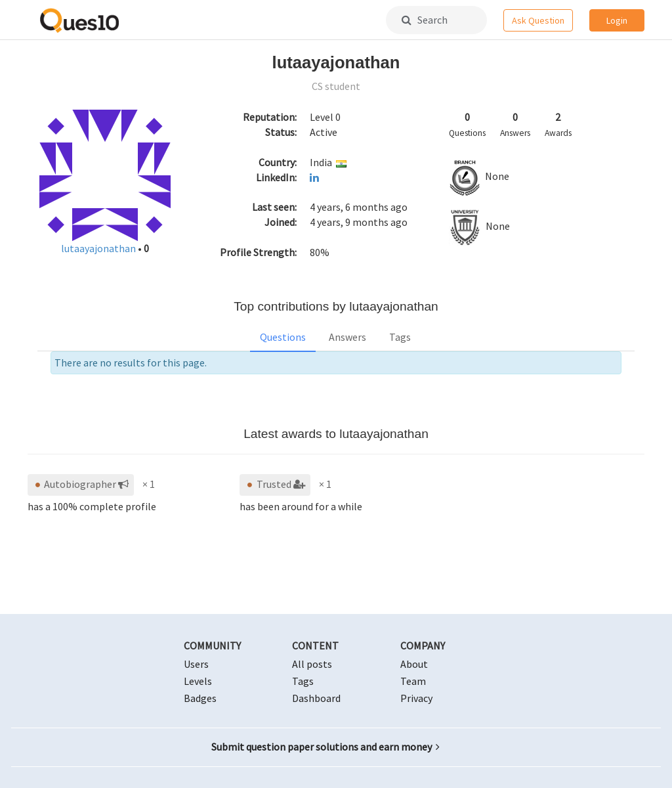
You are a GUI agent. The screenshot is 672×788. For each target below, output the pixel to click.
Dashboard (316, 698)
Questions (283, 337)
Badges (200, 698)
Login (617, 20)
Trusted (275, 484)
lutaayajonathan (99, 248)
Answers (347, 337)
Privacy (416, 698)
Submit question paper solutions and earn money (325, 747)
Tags (400, 337)
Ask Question (538, 20)
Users (196, 664)
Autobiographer (81, 484)
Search (425, 20)
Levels (198, 681)
